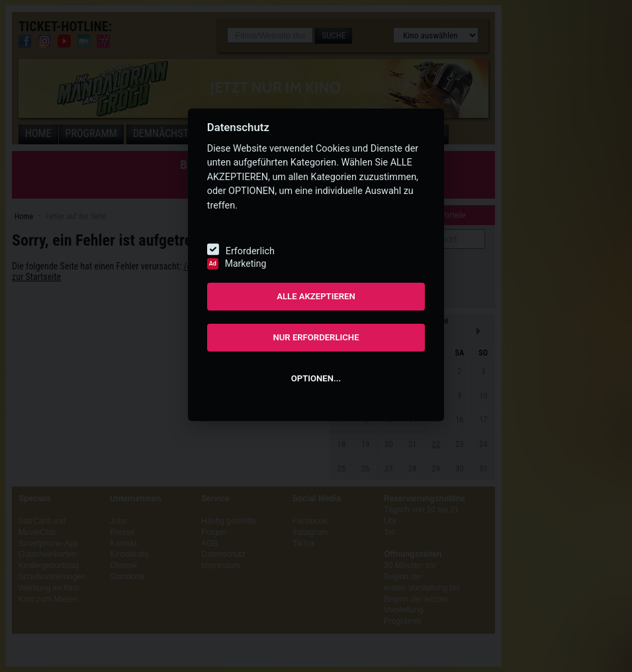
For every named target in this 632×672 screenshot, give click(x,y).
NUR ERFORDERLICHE (316, 337)
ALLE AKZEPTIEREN (316, 296)
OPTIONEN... (316, 378)
